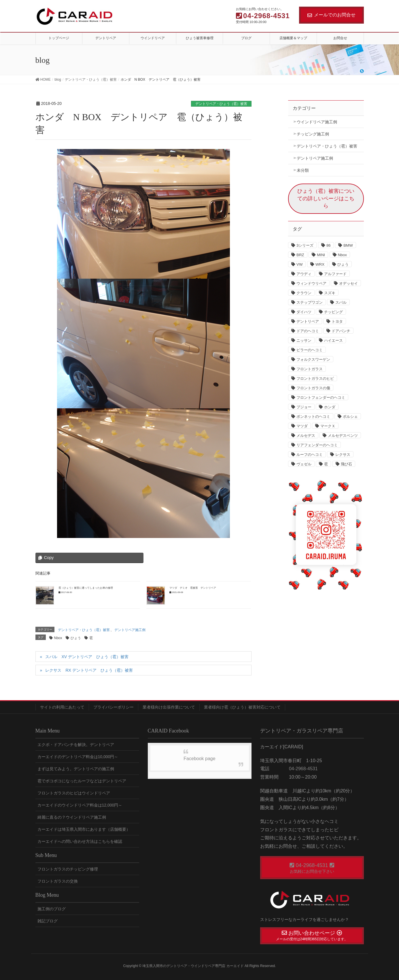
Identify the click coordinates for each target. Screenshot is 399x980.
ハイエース (333, 340)
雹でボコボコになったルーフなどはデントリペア (82, 781)
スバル (341, 302)
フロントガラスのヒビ (315, 378)
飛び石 (346, 464)
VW (299, 264)
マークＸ (328, 426)
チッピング (333, 312)
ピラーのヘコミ (310, 350)
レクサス (343, 455)
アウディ (304, 274)
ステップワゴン (310, 302)
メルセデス (306, 436)
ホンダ (330, 407)
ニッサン (304, 340)
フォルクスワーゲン (313, 359)
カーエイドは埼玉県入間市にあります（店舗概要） (84, 829)
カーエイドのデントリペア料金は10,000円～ (78, 757)
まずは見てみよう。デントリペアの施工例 (76, 769)
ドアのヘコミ (308, 331)
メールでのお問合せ (331, 15)
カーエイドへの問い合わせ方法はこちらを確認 (80, 841)
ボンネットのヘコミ (313, 417)
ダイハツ (304, 312)
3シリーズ (305, 245)
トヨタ (337, 321)
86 (329, 245)
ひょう (76, 638)
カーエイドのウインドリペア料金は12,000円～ (80, 805)
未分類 (303, 170)
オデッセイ (348, 283)
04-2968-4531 (303, 769)
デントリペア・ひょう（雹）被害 (221, 104)
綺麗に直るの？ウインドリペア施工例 (72, 817)
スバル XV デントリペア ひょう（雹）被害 (87, 657)
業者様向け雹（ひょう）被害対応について (242, 707)
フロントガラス (310, 369)
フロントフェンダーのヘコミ (321, 398)
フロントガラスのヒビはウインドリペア (74, 793)
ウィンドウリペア (311, 283)
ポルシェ (350, 417)
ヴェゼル (304, 464)
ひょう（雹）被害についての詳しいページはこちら (326, 198)
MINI (321, 255)
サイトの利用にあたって (62, 707)
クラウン (304, 293)
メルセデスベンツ (343, 436)
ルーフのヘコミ (310, 455)
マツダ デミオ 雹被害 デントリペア (193, 588)
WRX (320, 264)
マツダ (302, 426)
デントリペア (308, 321)
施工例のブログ (52, 909)
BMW (348, 245)
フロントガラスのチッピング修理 (68, 869)
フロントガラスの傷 (313, 388)
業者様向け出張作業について (169, 707)
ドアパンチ (341, 331)
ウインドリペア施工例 (317, 122)
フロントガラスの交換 (58, 881)
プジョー (304, 407)
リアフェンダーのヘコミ (317, 445)
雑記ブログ (48, 921)
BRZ (300, 255)
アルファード (335, 274)
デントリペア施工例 (130, 630)
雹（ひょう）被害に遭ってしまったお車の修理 (86, 588)
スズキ (330, 293)
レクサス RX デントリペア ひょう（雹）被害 (89, 670)
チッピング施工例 (313, 134)
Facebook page (199, 759)
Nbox (58, 638)
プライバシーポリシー (114, 707)
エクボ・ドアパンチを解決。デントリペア (76, 745)
